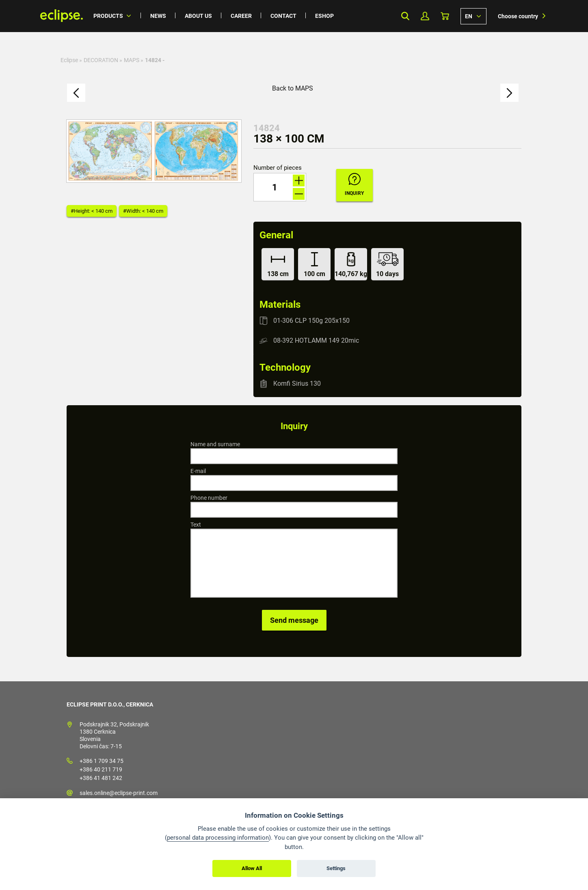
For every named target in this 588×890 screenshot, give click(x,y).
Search (405, 16)
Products (108, 16)
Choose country (518, 16)
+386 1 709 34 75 (102, 761)
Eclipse (69, 60)
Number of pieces (278, 168)
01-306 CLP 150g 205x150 (311, 321)
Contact (283, 16)
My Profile (425, 16)
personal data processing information (218, 838)
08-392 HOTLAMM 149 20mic (316, 340)
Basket (445, 16)
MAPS (132, 60)
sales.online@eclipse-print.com (119, 793)
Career (241, 16)
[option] (154, 151)
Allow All (252, 868)
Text (196, 525)
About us (198, 16)
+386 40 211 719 (101, 769)
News (158, 16)
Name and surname (215, 444)
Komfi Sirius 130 (297, 383)
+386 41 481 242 (101, 778)
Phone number (209, 498)
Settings (336, 868)
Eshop (324, 16)
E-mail (198, 471)
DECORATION (101, 60)
